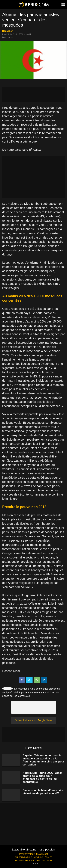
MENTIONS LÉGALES (43, 857)
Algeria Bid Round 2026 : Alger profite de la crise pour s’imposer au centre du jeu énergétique (42, 777)
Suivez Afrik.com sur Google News (33, 720)
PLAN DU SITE (42, 854)
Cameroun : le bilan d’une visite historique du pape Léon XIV (43, 792)
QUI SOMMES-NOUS (24, 857)
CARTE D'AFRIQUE (27, 854)
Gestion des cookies (44, 860)
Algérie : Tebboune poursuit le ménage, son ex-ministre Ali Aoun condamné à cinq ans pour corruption (43, 760)
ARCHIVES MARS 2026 (25, 860)
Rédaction (8, 31)
